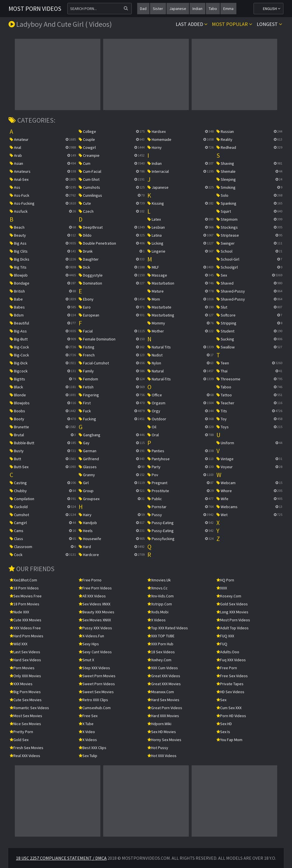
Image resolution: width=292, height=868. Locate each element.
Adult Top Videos (233, 628)
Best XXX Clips (93, 748)
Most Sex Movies (26, 716)
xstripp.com (160, 604)
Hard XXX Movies (163, 716)
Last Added (192, 24)
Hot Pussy (158, 748)
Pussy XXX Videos (95, 628)
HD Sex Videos (230, 692)
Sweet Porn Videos (97, 684)
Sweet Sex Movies (96, 692)
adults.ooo (228, 652)
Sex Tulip (88, 756)
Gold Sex (19, 740)
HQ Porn (225, 580)
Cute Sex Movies (26, 700)
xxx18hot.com (23, 580)
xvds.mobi (158, 612)
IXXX (222, 588)
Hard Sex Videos (25, 660)
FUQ (222, 644)
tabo (213, 9)
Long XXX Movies (232, 612)
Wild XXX (19, 644)
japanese (178, 9)
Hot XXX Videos (162, 756)
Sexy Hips (89, 644)
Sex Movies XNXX (95, 620)
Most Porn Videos (35, 9)
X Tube (86, 724)
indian (197, 9)
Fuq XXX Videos (231, 660)
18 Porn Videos (24, 588)
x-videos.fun (91, 636)
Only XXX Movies (25, 676)
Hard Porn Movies (27, 636)
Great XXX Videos (164, 676)
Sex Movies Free (26, 596)
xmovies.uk (159, 580)
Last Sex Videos (25, 652)
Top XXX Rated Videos (168, 628)
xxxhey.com (159, 660)
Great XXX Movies (164, 684)
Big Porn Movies (25, 692)
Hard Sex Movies (163, 700)
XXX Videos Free (25, 628)
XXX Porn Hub (160, 644)
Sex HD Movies (162, 732)
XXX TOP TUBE (161, 636)
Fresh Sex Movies (27, 748)
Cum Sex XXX (229, 708)
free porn (227, 668)
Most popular (232, 24)
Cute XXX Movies (26, 620)
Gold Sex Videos (232, 604)
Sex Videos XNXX (95, 604)
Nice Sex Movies (25, 724)
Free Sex (88, 716)
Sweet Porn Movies (97, 676)
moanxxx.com (161, 692)
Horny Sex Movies (164, 740)
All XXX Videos (92, 596)
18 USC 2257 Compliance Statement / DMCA (61, 858)
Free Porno (90, 580)
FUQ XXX (225, 636)
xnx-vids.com (161, 596)
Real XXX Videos (25, 756)
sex (221, 700)
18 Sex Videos (161, 652)
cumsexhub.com (95, 708)
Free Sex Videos (232, 676)
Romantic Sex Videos (29, 708)
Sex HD (224, 724)
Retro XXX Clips (93, 700)
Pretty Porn (21, 732)
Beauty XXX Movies (97, 612)
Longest (269, 24)
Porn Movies (22, 668)
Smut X (86, 660)
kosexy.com (229, 596)
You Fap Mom (229, 740)
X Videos (88, 740)
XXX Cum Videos (163, 668)
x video (87, 732)
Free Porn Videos (95, 588)
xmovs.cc (158, 588)
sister (158, 9)
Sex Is (223, 732)
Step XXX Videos (94, 668)
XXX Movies (21, 684)
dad (143, 9)
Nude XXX (19, 612)
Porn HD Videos (231, 716)
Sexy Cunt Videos (95, 652)
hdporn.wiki (159, 724)
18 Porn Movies (25, 604)
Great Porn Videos (165, 708)
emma (228, 9)
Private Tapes (230, 684)
